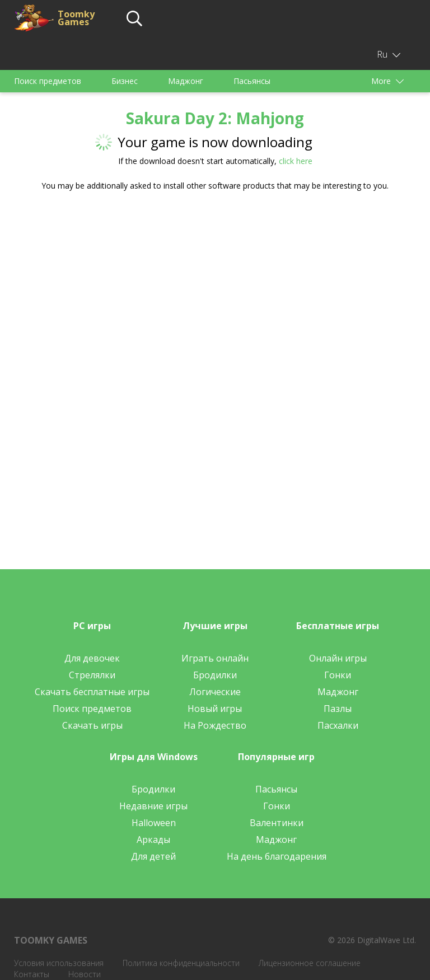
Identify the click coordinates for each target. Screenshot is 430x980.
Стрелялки (92, 675)
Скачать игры (92, 725)
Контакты (32, 974)
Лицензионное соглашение (310, 963)
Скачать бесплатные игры (92, 692)
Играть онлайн (215, 658)
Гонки (338, 675)
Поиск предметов (48, 81)
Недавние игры (153, 806)
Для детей (153, 856)
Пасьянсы (252, 81)
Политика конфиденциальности (181, 963)
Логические (215, 692)
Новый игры (215, 709)
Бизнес (125, 81)
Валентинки (277, 823)
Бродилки (215, 675)
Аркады (153, 840)
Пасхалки (338, 725)
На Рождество (215, 725)
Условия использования (59, 963)
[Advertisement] (215, 287)
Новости (85, 974)
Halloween (154, 823)
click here (296, 161)
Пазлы (338, 709)
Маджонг (186, 81)
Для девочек (92, 658)
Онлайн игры (338, 658)
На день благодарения (277, 856)
